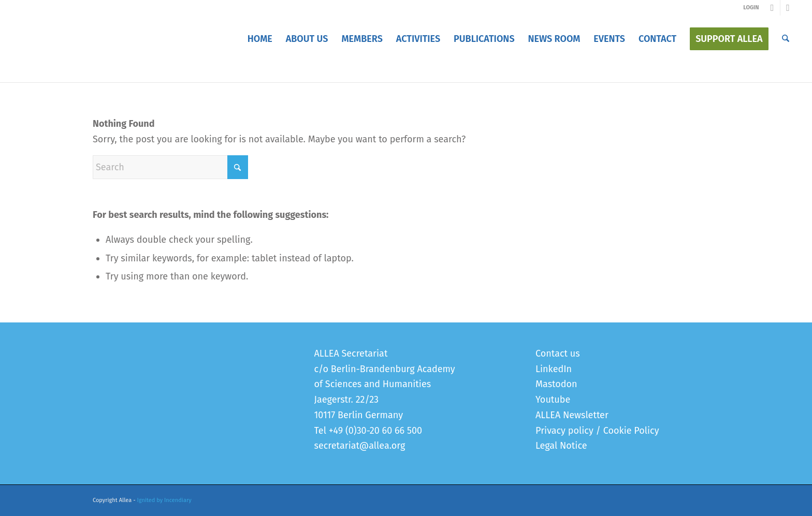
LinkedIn (554, 369)
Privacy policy (564, 431)
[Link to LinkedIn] (788, 8)
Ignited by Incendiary (164, 500)
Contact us (558, 353)
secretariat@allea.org (360, 446)
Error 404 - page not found (142, 72)
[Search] (786, 39)
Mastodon (556, 384)
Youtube (553, 400)
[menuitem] (260, 39)
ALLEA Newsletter (572, 415)
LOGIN (751, 8)
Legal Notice (561, 446)
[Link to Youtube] (772, 8)
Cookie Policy (631, 431)
